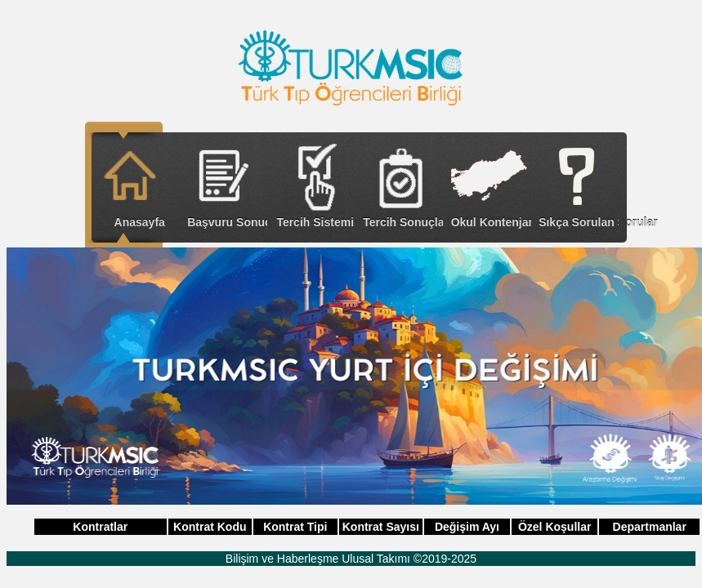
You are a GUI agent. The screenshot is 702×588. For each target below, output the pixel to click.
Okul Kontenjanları (491, 222)
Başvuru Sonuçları (227, 222)
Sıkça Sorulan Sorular (579, 222)
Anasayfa (140, 222)
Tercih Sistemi (315, 222)
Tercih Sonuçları (403, 222)
